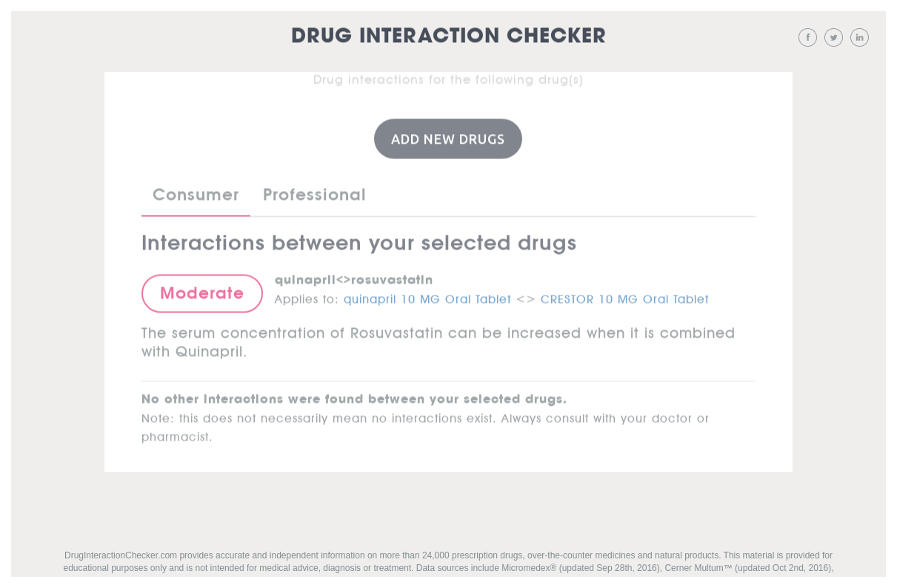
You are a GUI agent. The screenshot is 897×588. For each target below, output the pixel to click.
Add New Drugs (448, 138)
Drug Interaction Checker (449, 37)
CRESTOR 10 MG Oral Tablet (625, 296)
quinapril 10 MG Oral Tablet (427, 296)
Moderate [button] (202, 293)
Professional (315, 194)
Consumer (196, 194)
